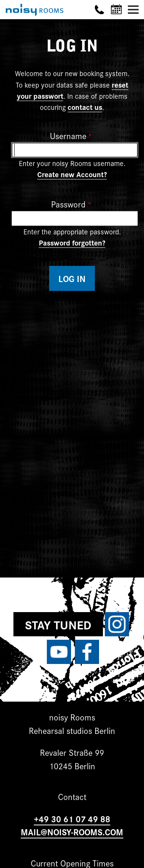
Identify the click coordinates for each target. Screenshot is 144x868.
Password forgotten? (72, 242)
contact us (85, 107)
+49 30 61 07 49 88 (72, 819)
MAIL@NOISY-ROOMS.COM (72, 832)
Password (68, 204)
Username (68, 135)
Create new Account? (72, 174)
